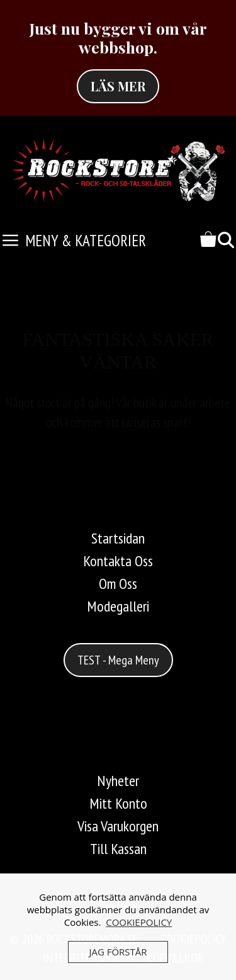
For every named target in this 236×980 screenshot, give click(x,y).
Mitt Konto (118, 803)
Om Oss (118, 584)
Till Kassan (118, 849)
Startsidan (118, 538)
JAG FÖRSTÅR (118, 952)
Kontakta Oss (118, 561)
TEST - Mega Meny (118, 660)
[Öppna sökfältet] (226, 241)
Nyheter (118, 781)
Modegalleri (118, 606)
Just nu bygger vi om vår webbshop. (118, 37)
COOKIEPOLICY (139, 922)
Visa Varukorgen (118, 826)
